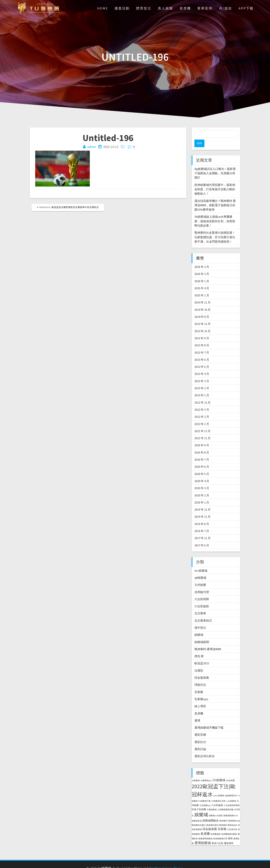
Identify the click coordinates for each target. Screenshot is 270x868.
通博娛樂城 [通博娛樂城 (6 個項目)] (203, 835)
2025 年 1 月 (202, 288)
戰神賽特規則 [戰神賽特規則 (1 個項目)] (212, 818)
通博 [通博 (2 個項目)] (230, 831)
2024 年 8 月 (202, 309)
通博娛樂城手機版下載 (209, 720)
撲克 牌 (199, 649)
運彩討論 (200, 741)
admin (91, 147)
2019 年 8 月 (202, 516)
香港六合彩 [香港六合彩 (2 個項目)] (217, 836)
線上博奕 (200, 698)
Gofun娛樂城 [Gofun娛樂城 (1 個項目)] (219, 788)
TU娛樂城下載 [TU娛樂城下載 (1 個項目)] (204, 793)
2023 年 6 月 (202, 352)
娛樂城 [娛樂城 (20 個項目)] (201, 807)
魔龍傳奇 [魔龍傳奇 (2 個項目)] (229, 836)
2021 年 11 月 (202, 430)
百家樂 (199, 684)
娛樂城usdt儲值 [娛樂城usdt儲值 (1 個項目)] (216, 808)
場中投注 (200, 620)
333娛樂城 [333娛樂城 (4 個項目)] (219, 772)
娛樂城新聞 (202, 634)
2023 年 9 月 (202, 331)
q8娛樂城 (200, 570)
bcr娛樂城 (201, 563)
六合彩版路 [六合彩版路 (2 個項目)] (217, 798)
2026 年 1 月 (202, 273)
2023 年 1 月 (202, 388)
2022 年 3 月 (202, 402)
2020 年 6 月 (202, 459)
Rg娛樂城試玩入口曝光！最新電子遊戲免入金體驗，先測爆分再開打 (215, 166)
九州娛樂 (200, 577)
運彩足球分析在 (205, 748)
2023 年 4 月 (202, 366)
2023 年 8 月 (202, 338)
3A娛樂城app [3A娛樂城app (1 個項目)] (206, 773)
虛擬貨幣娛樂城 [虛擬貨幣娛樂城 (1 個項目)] (205, 831)
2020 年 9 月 (202, 438)
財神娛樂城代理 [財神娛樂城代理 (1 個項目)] (220, 831)
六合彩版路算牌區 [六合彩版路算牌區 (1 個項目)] (232, 798)
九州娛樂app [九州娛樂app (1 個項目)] (205, 798)
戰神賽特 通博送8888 (208, 641)
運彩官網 (200, 727)
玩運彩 (199, 663)
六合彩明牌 (202, 591)
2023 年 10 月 (202, 323)
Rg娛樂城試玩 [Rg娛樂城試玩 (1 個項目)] (231, 788)
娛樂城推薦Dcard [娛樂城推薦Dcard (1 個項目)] (231, 808)
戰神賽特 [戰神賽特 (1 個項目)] (223, 813)
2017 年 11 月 (202, 530)
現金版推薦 (202, 670)
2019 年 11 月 (202, 509)
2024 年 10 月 (202, 302)
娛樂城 (199, 627)
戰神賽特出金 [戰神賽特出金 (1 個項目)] (234, 813)
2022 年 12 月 (202, 395)
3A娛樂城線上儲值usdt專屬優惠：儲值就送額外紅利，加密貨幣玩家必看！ (215, 213)
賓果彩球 (205, 8)
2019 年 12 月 (202, 502)
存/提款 (226, 8)
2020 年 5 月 (202, 466)
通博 (197, 713)
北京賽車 (200, 606)
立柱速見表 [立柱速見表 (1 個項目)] (232, 822)
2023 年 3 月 (202, 373)
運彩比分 (200, 734)
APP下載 (246, 8)
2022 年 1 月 (202, 416)
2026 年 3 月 (202, 259)
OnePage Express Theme (166, 860)
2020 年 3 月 (202, 480)
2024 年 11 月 (202, 295)
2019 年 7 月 (202, 523)
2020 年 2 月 (202, 488)
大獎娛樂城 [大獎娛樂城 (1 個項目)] (212, 802)
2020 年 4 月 (202, 473)
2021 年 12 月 (202, 423)
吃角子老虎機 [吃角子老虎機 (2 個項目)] (199, 802)
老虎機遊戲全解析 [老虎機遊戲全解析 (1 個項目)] (229, 826)
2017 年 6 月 (202, 538)
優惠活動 (122, 8)
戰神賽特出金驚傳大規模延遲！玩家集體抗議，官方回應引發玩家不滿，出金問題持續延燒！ (215, 229)
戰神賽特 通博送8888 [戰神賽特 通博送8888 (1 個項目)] (228, 818)
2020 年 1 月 (202, 495)
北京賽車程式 (203, 613)
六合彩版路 (202, 599)
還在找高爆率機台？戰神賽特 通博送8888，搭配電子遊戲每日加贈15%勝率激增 (215, 198)
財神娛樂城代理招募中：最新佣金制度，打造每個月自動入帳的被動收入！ (215, 182)
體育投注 (144, 8)
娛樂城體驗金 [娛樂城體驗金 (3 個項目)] (211, 813)
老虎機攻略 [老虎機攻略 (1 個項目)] (215, 826)
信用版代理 (202, 584)
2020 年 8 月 (202, 445)
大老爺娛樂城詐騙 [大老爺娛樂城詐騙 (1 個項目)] (225, 802)
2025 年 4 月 (202, 281)
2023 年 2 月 (202, 380)
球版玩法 (200, 677)
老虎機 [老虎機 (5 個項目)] (205, 826)
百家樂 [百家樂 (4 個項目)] (222, 821)
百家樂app (201, 691)
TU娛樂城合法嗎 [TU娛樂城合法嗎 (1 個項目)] (218, 793)
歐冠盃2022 (202, 656)
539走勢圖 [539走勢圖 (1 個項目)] (230, 773)
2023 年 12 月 (202, 316)
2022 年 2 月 (202, 409)
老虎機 (185, 8)
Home (103, 8)
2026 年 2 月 (202, 266)
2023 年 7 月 (202, 345)
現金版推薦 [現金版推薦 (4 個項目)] (210, 821)
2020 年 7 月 (202, 452)
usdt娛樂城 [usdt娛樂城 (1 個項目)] (231, 793)
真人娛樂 (166, 8)
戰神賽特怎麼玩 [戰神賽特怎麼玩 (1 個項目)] (199, 818)
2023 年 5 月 (202, 359)
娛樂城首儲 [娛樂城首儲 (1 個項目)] (197, 813)
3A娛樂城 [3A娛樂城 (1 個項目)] (196, 773)
